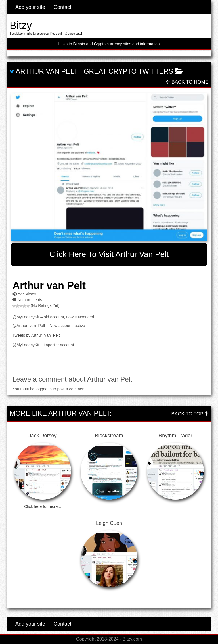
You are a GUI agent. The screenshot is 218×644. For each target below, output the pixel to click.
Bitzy (21, 25)
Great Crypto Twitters (128, 71)
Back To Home (187, 82)
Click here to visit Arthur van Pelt (109, 254)
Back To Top (190, 414)
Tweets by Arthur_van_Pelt (36, 335)
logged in (44, 389)
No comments (30, 300)
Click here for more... (43, 506)
